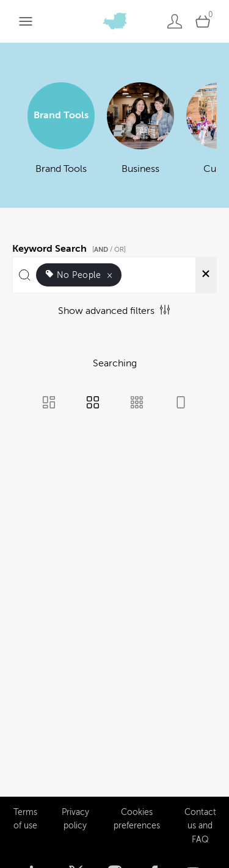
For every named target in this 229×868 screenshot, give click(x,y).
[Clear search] (206, 275)
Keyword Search (71, 247)
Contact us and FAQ (200, 790)
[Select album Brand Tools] (61, 136)
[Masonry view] (49, 404)
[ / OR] (109, 250)
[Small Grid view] (137, 404)
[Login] (175, 21)
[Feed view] (181, 404)
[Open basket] (203, 21)
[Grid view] (93, 404)
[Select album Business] (140, 136)
